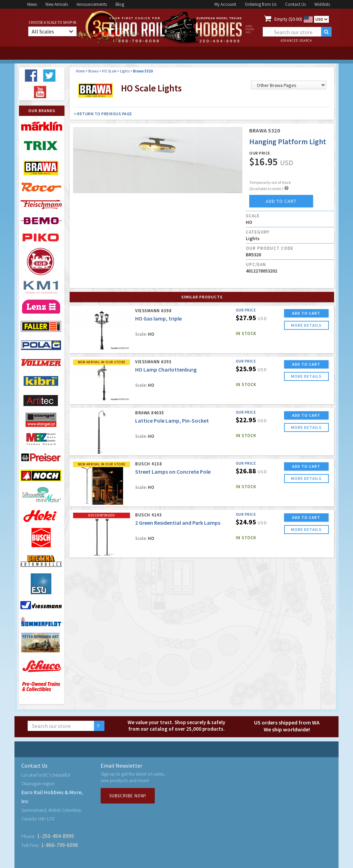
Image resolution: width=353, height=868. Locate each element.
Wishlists (322, 4)
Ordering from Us (261, 4)
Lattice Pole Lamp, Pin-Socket (172, 421)
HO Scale (109, 71)
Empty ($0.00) (288, 19)
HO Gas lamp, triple (158, 318)
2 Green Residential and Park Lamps (178, 523)
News (32, 4)
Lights (125, 71)
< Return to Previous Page (103, 114)
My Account (225, 4)
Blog (120, 4)
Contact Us (295, 4)
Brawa (93, 71)
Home (80, 71)
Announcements (92, 4)
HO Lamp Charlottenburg (166, 369)
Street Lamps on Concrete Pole (173, 472)
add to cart (281, 201)
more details (306, 325)
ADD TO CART (306, 313)
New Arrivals (57, 4)
